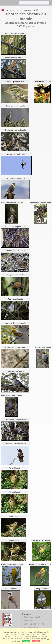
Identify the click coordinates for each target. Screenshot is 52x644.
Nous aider (28, 620)
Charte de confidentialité (34, 624)
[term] (32, 3)
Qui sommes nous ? (32, 617)
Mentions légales (31, 627)
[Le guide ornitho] (7, 619)
